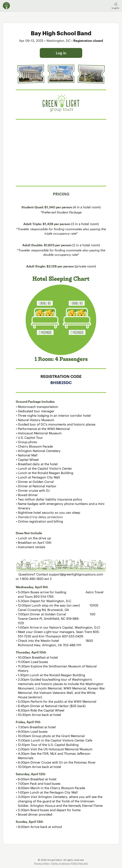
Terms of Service (60, 863)
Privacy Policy (42, 863)
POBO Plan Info (79, 863)
